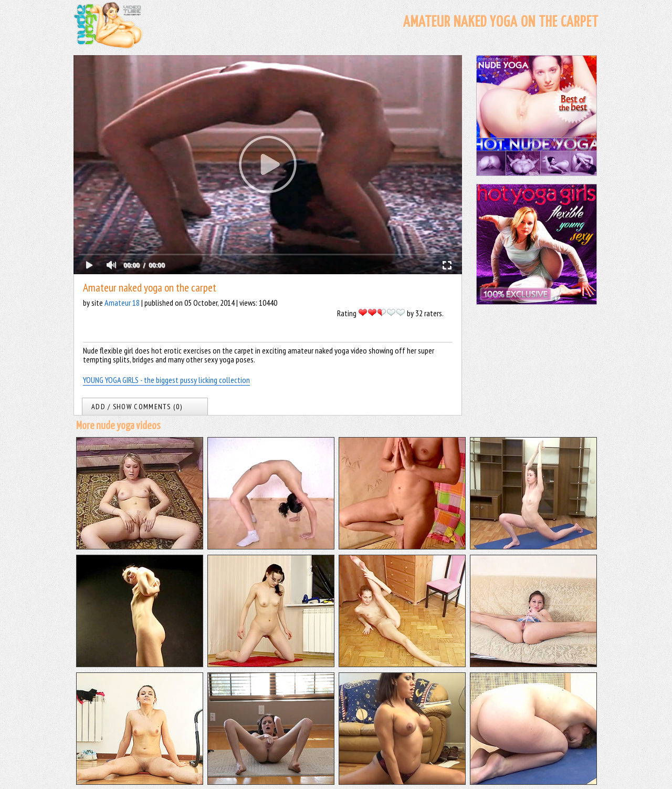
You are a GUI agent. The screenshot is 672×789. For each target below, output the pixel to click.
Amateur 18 (122, 303)
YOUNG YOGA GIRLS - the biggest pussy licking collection (166, 380)
